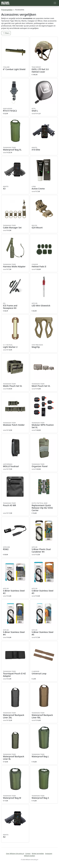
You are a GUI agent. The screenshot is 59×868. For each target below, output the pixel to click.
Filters (6, 33)
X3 (15, 188)
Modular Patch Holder (15, 424)
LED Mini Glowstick (44, 305)
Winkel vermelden (38, 854)
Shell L (44, 110)
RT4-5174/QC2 (15, 110)
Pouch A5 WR (15, 504)
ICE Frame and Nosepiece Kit (15, 306)
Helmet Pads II (44, 266)
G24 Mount (44, 227)
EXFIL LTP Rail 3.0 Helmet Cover (44, 70)
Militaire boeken (29, 856)
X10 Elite (44, 149)
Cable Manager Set (15, 227)
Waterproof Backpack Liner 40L (44, 715)
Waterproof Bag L (44, 756)
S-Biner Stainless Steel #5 (44, 632)
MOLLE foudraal (15, 465)
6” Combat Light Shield (15, 68)
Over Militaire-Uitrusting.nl (15, 854)
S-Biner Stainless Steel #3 (44, 591)
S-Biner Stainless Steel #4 (15, 632)
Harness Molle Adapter (15, 266)
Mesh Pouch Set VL (44, 385)
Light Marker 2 (15, 346)
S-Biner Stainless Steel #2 (15, 591)
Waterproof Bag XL (15, 149)
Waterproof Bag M (15, 797)
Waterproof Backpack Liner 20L (15, 715)
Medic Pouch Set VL (15, 385)
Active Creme (44, 188)
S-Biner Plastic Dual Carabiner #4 (44, 550)
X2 (15, 836)
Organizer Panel (44, 465)
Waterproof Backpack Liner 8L (15, 757)
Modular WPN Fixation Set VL (44, 425)
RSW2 (15, 548)
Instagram (49, 854)
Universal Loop (44, 673)
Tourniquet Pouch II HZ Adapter (15, 674)
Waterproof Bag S (44, 797)
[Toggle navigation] (55, 3)
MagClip (44, 346)
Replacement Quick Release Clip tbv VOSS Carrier (44, 507)
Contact (28, 854)
